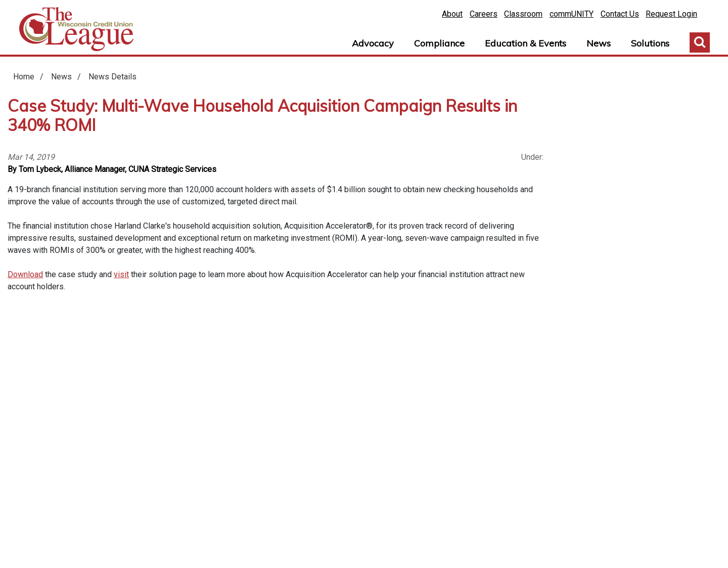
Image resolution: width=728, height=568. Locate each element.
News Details (112, 77)
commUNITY (572, 14)
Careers (484, 14)
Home (76, 29)
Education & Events (526, 43)
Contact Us (620, 14)
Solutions (650, 43)
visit (121, 274)
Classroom (523, 14)
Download (25, 274)
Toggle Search (700, 42)
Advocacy (373, 43)
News (599, 43)
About (452, 14)
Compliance (439, 43)
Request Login (671, 14)
